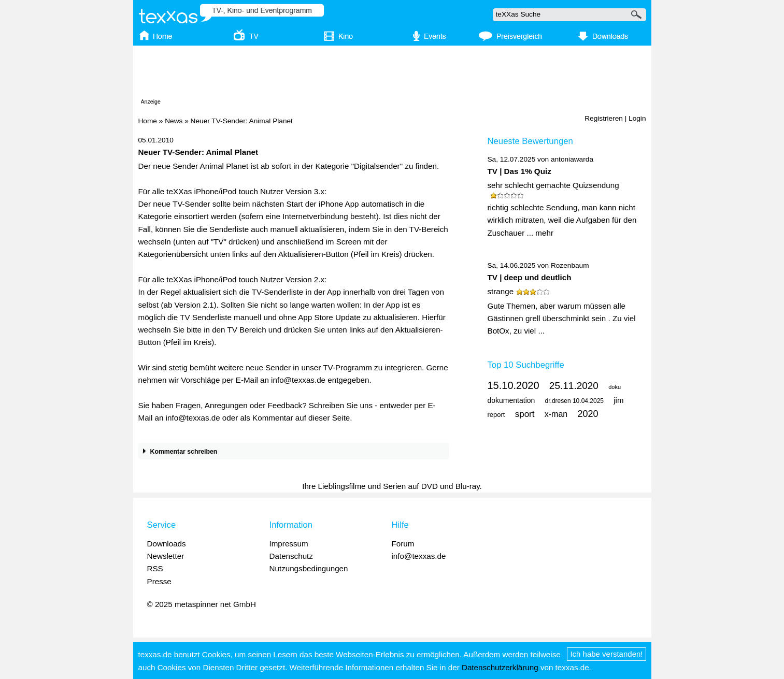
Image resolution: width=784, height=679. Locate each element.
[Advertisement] (392, 74)
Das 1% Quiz (528, 171)
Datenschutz (291, 556)
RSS (155, 568)
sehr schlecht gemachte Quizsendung (553, 185)
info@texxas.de (419, 556)
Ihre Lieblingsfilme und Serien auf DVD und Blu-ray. (392, 486)
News (174, 121)
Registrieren (604, 118)
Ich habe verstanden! (606, 654)
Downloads (167, 544)
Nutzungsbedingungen (309, 568)
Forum (403, 544)
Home (148, 121)
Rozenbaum (570, 265)
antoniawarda (572, 159)
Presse (159, 581)
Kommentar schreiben (178, 452)
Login (637, 118)
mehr (544, 233)
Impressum (289, 544)
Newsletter (166, 556)
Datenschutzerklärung (500, 667)
